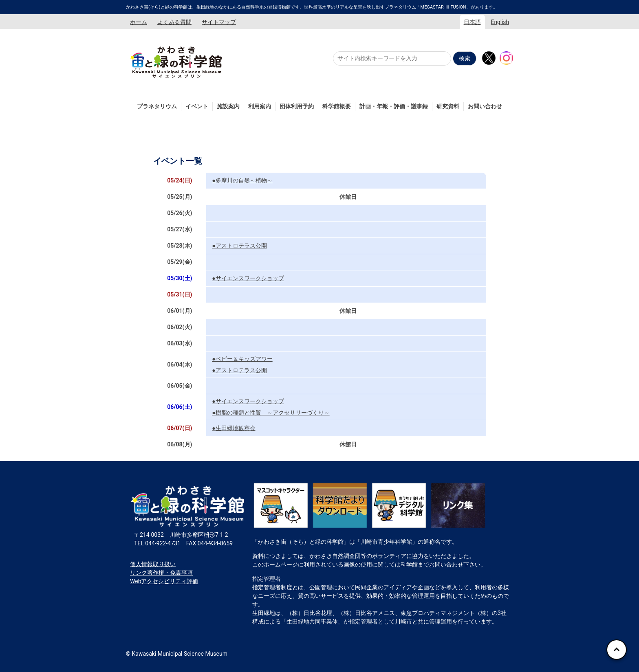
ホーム (139, 22)
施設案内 (228, 106)
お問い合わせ (485, 106)
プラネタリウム (157, 106)
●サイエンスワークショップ (248, 278)
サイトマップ (219, 22)
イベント (197, 106)
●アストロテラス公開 (239, 246)
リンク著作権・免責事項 (161, 573)
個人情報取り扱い (153, 564)
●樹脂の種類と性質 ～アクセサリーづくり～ (271, 413)
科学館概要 (337, 106)
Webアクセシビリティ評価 (164, 581)
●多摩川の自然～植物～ (242, 180)
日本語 (472, 22)
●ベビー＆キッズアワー (242, 359)
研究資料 (448, 106)
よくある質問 (174, 22)
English (500, 22)
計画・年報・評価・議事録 (394, 106)
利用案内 (260, 106)
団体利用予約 (297, 106)
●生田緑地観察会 (234, 428)
